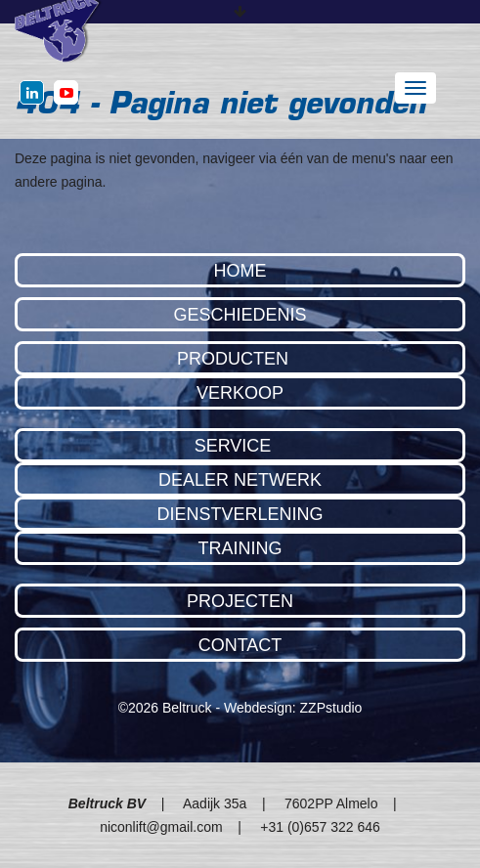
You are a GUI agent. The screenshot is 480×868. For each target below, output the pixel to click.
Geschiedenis (240, 315)
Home (240, 271)
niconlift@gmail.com (161, 827)
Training (240, 548)
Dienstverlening (240, 514)
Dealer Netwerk (240, 480)
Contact (240, 645)
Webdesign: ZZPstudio (293, 708)
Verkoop (240, 393)
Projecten (240, 601)
